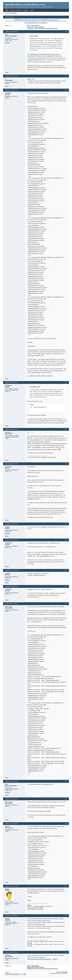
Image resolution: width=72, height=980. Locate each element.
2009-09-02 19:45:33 (11, 570)
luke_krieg (8, 607)
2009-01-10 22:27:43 (11, 76)
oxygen (7, 527)
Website (7, 43)
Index (7, 10)
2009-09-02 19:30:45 (11, 524)
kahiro (7, 826)
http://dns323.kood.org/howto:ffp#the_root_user (44, 54)
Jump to (16, 974)
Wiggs (7, 889)
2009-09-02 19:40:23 (11, 540)
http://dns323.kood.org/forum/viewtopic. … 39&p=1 (42, 959)
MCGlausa (8, 385)
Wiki (49, 20)
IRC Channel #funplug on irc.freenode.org (36, 23)
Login (32, 10)
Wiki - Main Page (26, 20)
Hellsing (8, 955)
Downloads (35, 20)
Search (19, 10)
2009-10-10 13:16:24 (11, 799)
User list (13, 10)
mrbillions (8, 467)
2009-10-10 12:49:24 (11, 604)
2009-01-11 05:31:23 (11, 90)
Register (26, 10)
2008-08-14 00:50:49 (11, 32)
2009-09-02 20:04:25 (11, 586)
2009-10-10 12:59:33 (11, 781)
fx (6, 79)
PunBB (65, 972)
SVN (40, 20)
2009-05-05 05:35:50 (11, 429)
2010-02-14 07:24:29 (11, 886)
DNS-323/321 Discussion (33, 26)
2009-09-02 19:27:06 (11, 464)
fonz (7, 35)
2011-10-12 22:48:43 (11, 916)
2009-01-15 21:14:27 (11, 382)
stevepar (8, 432)
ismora (7, 919)
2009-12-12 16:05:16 (11, 824)
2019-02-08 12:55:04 (11, 952)
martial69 (8, 93)
